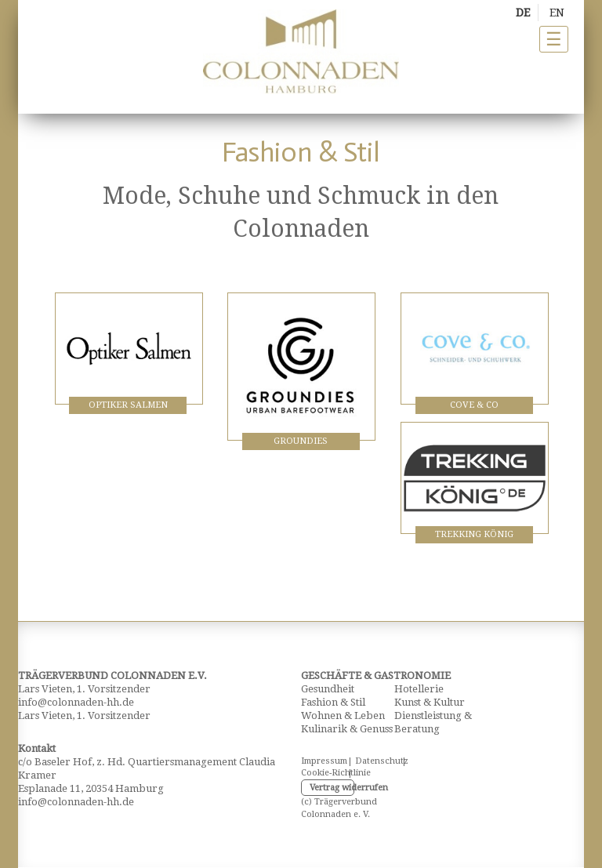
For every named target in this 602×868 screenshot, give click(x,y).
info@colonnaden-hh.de (76, 702)
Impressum (319, 761)
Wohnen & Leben (343, 715)
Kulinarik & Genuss (347, 729)
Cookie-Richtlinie (319, 773)
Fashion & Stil (333, 702)
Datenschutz (373, 761)
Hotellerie (419, 689)
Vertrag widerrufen (332, 788)
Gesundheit (328, 689)
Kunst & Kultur (430, 702)
